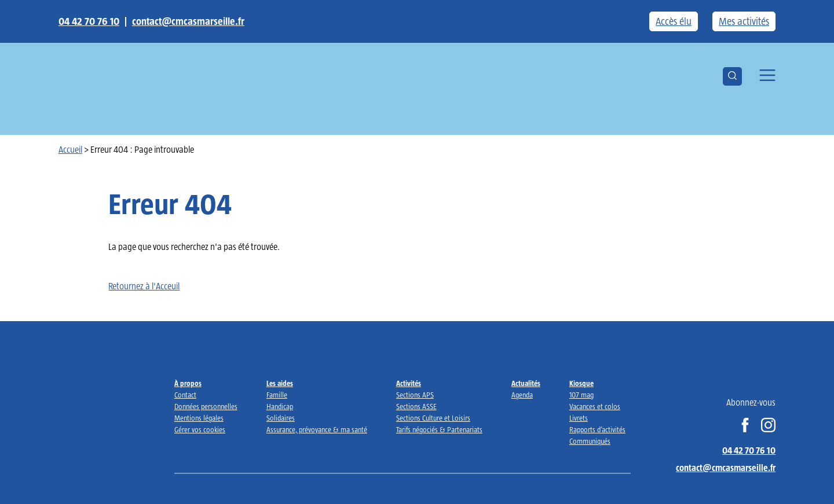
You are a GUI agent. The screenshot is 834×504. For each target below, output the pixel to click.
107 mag (581, 395)
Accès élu (674, 21)
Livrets (579, 418)
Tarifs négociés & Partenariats (439, 430)
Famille (277, 395)
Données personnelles (206, 406)
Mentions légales (199, 418)
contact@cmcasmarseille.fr (188, 21)
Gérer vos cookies (200, 430)
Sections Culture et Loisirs (433, 418)
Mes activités (744, 21)
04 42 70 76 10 (89, 21)
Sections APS (415, 395)
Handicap (280, 406)
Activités (409, 383)
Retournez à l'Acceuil (144, 286)
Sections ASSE (416, 406)
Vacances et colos (595, 406)
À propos (188, 383)
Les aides (280, 383)
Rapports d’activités (597, 430)
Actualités (526, 383)
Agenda (522, 395)
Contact (185, 395)
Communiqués (590, 441)
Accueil (70, 150)
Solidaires (281, 418)
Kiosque (581, 383)
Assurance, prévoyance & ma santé (317, 430)
